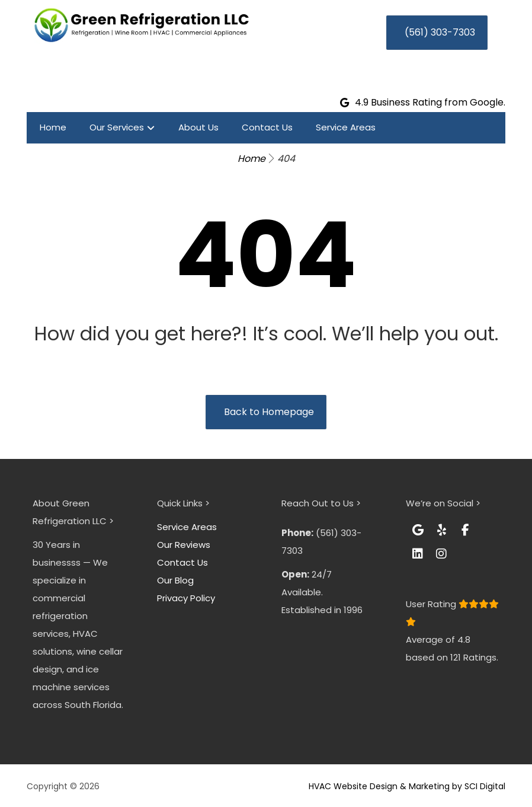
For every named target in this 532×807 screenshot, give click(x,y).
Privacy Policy (186, 598)
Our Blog (175, 580)
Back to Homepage (269, 412)
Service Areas (187, 527)
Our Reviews (184, 545)
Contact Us (182, 562)
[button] (418, 530)
